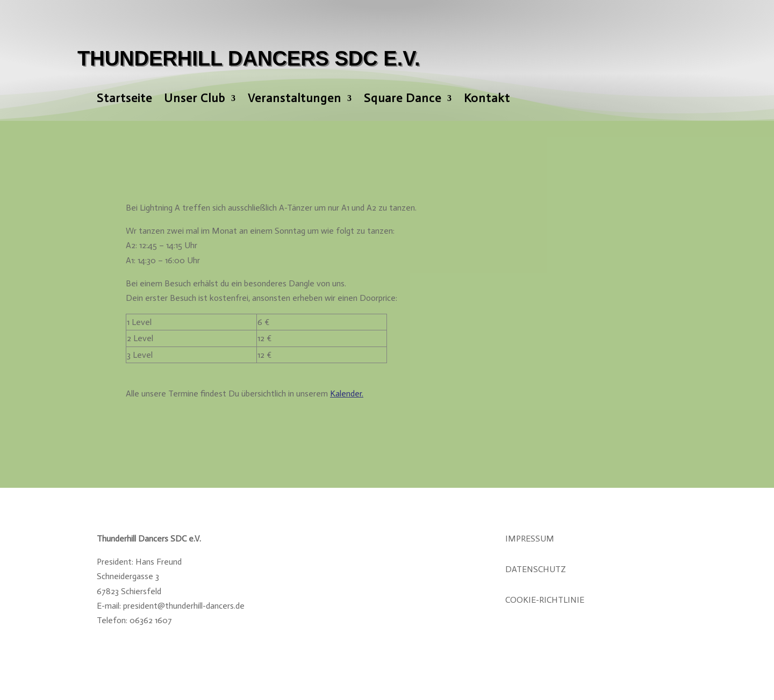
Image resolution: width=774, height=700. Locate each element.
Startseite (124, 100)
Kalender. (347, 394)
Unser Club (195, 100)
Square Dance (403, 100)
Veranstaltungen (295, 100)
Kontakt (487, 100)
